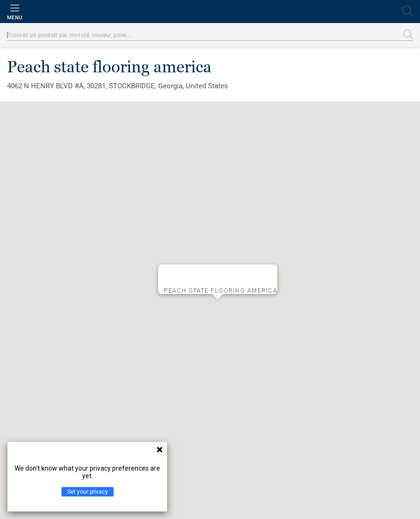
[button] (218, 307)
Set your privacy (88, 492)
